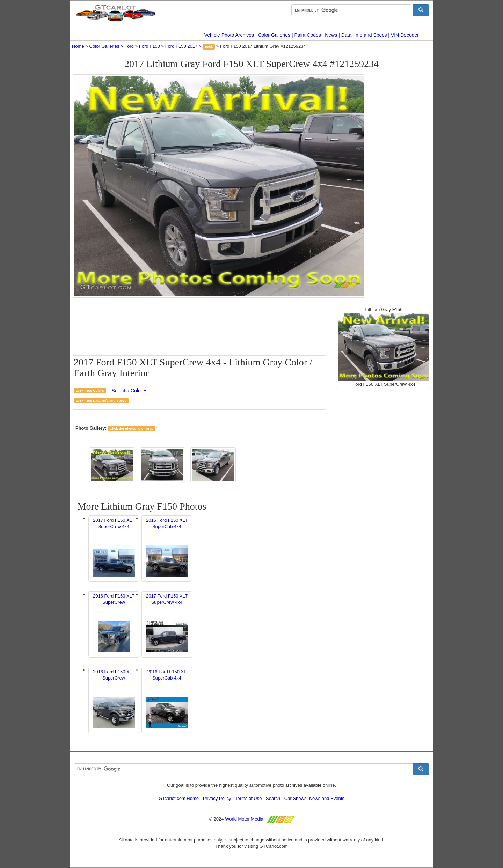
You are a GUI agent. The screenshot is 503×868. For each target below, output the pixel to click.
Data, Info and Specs (364, 35)
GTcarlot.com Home (179, 798)
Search (273, 798)
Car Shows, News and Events (314, 798)
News (331, 35)
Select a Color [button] (129, 391)
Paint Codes (308, 35)
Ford (129, 46)
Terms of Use (249, 798)
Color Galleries (274, 35)
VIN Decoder (405, 35)
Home (78, 46)
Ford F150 (150, 46)
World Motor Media (244, 819)
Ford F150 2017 (181, 46)
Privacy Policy (217, 798)
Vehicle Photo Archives (229, 35)
